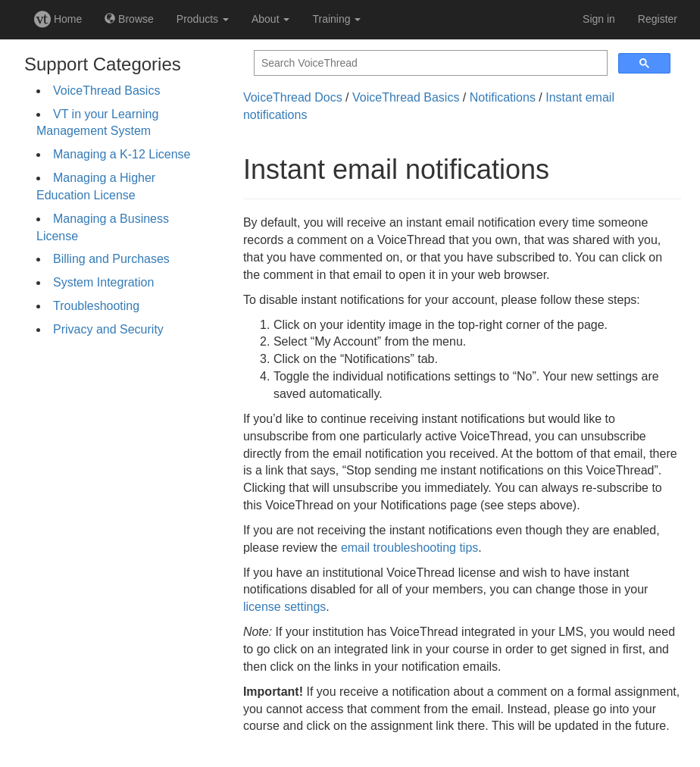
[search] (429, 63)
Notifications (503, 97)
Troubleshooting (96, 306)
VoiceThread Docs (293, 97)
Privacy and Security (108, 329)
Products (203, 19)
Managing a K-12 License (122, 154)
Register (658, 19)
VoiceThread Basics (106, 91)
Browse (129, 19)
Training (336, 19)
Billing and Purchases (111, 259)
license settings (284, 607)
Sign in (599, 19)
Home (58, 19)
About (270, 19)
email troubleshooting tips (409, 548)
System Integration (103, 282)
